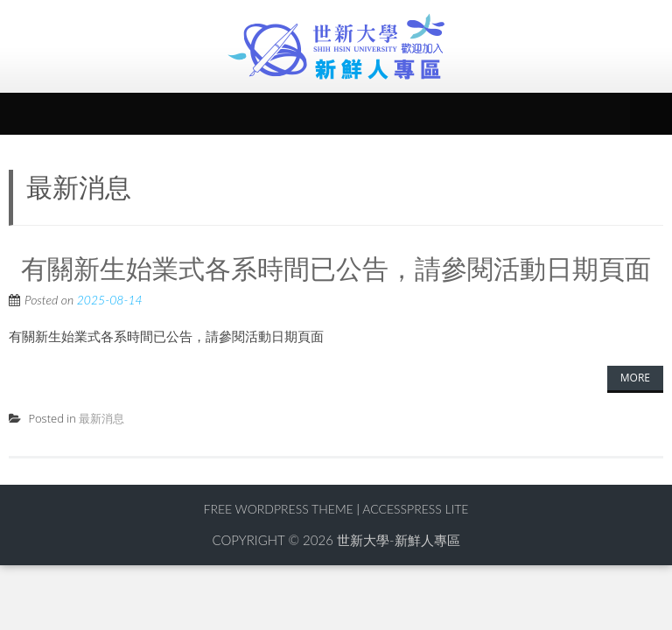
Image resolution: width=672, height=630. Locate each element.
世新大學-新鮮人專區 (399, 540)
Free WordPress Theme (278, 509)
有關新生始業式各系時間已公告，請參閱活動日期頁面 (336, 268)
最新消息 (101, 418)
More (635, 378)
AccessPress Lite (415, 509)
